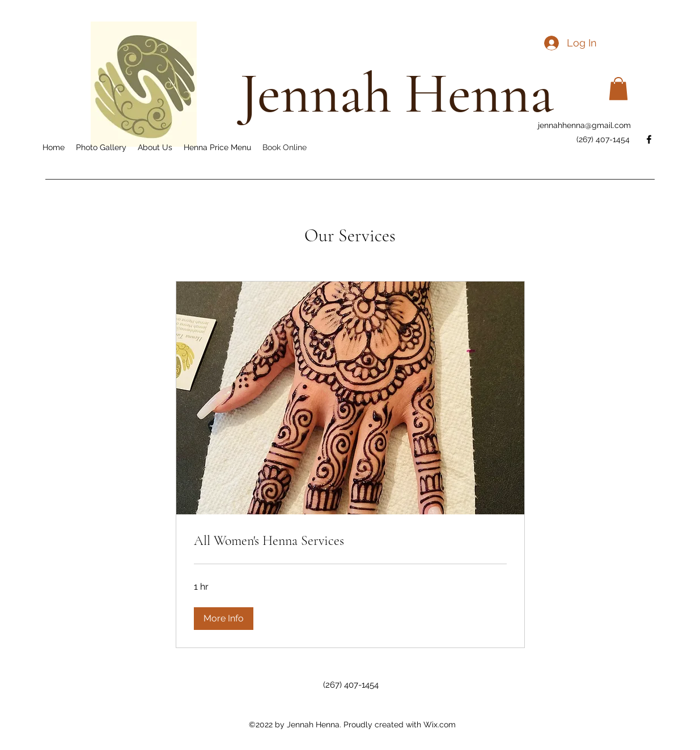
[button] (618, 89)
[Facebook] (649, 139)
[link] (350, 541)
